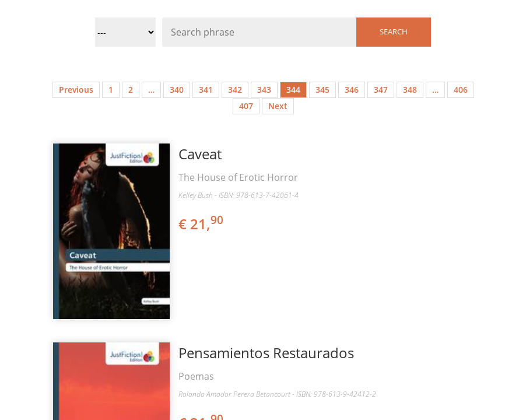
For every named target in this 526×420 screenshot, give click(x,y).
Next (278, 106)
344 (293, 90)
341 (206, 90)
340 (177, 90)
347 (381, 90)
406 (461, 90)
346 (352, 90)
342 (235, 90)
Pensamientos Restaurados (266, 353)
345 (322, 90)
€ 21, (202, 224)
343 (264, 90)
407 (246, 106)
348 (410, 90)
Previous (76, 90)
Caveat (200, 154)
